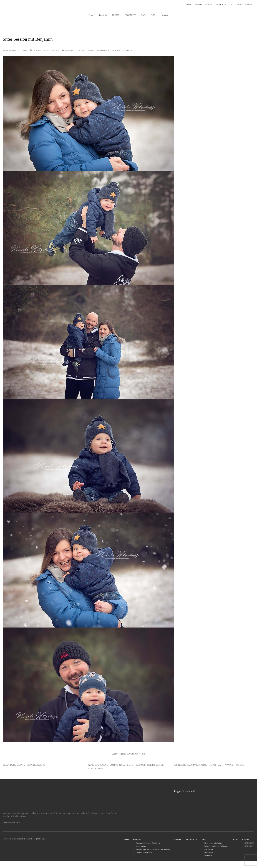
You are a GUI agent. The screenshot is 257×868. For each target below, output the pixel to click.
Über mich (208, 856)
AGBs (239, 4)
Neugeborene (141, 846)
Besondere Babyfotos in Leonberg (24, 765)
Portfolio (198, 4)
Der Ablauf (208, 852)
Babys (82, 50)
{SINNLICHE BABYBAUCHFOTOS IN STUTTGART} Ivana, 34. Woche (209, 765)
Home (189, 4)
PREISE (209, 4)
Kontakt (249, 4)
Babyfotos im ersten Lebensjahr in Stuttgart (153, 849)
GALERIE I (249, 843)
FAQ (231, 4)
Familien (115, 50)
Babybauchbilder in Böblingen (148, 843)
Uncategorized (129, 50)
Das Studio (208, 849)
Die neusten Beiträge (98, 50)
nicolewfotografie (17, 50)
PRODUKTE (221, 4)
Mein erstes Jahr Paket (213, 843)
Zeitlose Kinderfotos (144, 852)
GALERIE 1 (249, 846)
